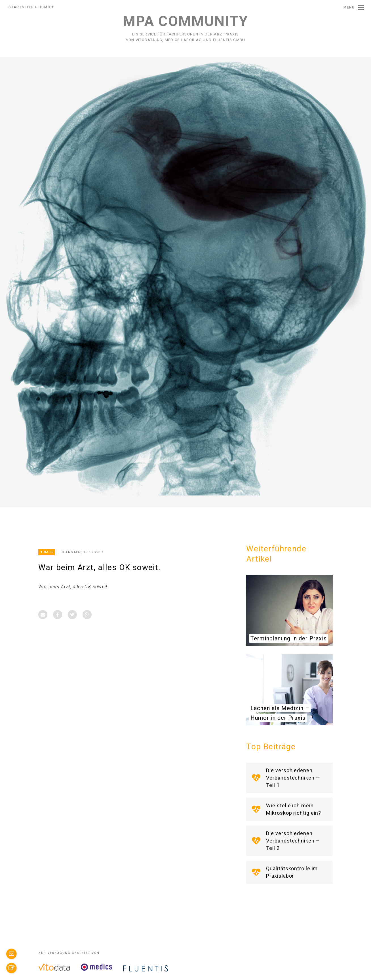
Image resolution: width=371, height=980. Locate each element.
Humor (46, 7)
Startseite (21, 7)
